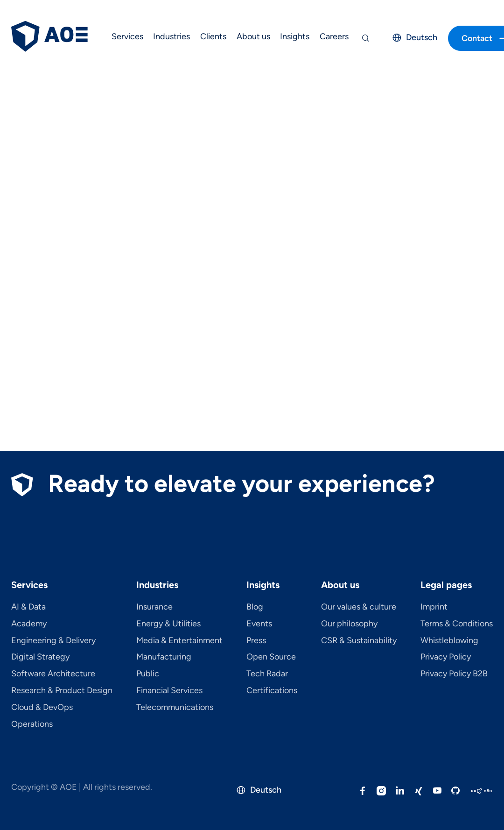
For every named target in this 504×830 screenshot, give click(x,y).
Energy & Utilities (168, 624)
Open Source (271, 657)
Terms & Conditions (457, 624)
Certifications (272, 691)
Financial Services (169, 691)
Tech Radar (267, 674)
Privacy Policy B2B (454, 674)
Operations (32, 724)
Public (148, 674)
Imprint (434, 607)
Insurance (154, 607)
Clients (213, 36)
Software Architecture (53, 674)
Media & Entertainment (179, 641)
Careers (334, 36)
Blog (255, 607)
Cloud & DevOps (42, 708)
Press (256, 641)
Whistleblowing (449, 641)
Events (259, 624)
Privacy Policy (446, 657)
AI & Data (28, 607)
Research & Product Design (62, 691)
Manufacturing (164, 657)
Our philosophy (349, 624)
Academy (29, 624)
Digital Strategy (40, 657)
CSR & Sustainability (359, 641)
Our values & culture (359, 607)
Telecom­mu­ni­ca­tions (175, 708)
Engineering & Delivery (53, 641)
